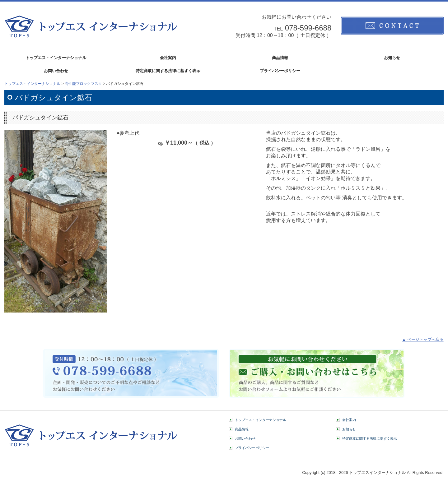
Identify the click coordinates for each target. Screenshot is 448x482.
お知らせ (392, 58)
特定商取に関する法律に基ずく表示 (168, 71)
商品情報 (280, 58)
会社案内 (168, 58)
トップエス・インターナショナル (56, 58)
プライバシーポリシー (280, 71)
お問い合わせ (56, 71)
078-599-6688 (308, 28)
